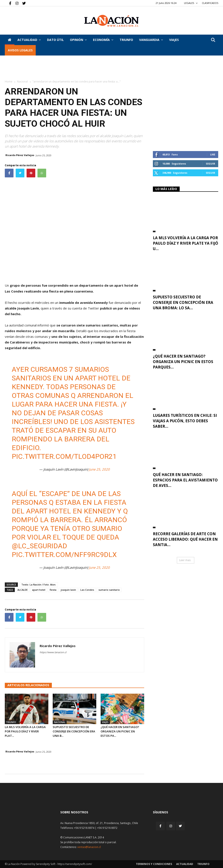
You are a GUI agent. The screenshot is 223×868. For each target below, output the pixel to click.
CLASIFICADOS (210, 3)
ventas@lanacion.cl (89, 847)
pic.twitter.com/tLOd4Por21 (64, 456)
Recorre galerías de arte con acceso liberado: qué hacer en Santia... (185, 539)
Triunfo (126, 40)
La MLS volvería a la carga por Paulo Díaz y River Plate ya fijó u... (186, 243)
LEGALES (191, 3)
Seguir (210, 164)
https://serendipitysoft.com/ (75, 864)
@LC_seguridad (39, 546)
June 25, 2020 (99, 469)
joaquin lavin (68, 590)
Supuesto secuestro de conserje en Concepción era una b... (74, 731)
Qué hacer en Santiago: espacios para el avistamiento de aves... (185, 480)
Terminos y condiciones (154, 864)
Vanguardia (151, 40)
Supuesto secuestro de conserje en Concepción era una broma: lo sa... (183, 302)
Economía (103, 40)
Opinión (78, 40)
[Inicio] (10, 40)
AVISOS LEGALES (20, 50)
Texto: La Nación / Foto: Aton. (39, 585)
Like (213, 154)
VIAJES (174, 40)
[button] (213, 40)
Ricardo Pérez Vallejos (20, 155)
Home (9, 82)
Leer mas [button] (185, 560)
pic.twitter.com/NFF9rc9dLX (64, 555)
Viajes (105, 722)
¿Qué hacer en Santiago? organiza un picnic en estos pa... (120, 731)
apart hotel (39, 590)
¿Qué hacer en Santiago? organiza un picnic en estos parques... (183, 362)
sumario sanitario (109, 590)
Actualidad (29, 40)
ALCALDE (23, 590)
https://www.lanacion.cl (53, 652)
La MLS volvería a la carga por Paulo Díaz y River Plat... (25, 731)
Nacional (22, 82)
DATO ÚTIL (55, 40)
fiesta (53, 590)
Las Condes (87, 590)
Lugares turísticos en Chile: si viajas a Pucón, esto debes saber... (185, 421)
